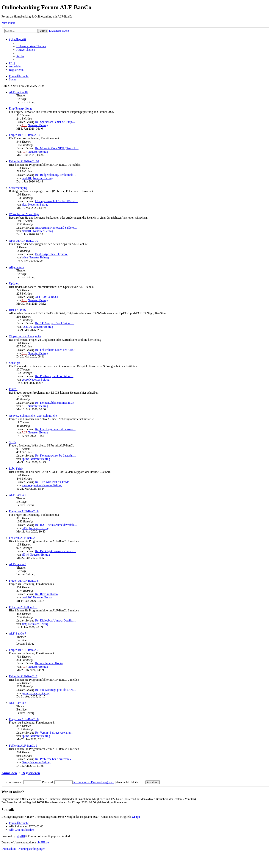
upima (25, 459)
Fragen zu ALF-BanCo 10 (25, 135)
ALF (24, 125)
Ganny (26, 762)
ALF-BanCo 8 (18, 564)
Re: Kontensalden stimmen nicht (55, 403)
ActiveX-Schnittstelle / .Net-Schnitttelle (33, 416)
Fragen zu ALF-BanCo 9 (24, 511)
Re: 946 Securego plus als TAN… (55, 690)
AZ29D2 (27, 327)
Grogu (136, 817)
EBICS (13, 389)
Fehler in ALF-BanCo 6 (23, 746)
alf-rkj (25, 555)
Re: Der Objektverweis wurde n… (56, 551)
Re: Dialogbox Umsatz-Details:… (55, 620)
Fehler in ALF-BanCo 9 (23, 538)
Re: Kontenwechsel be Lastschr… (55, 456)
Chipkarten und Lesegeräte (25, 336)
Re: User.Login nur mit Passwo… (55, 429)
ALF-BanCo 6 (18, 703)
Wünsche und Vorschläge (24, 214)
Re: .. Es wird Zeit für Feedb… (54, 482)
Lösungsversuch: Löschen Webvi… (56, 201)
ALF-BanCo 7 (18, 633)
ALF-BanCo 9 (18, 495)
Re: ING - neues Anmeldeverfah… (56, 525)
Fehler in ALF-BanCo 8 (23, 607)
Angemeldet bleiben (130, 782)
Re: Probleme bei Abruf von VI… (55, 759)
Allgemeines (17, 267)
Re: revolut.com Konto (49, 663)
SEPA (12, 442)
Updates (14, 283)
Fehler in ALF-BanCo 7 (23, 676)
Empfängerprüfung (20, 108)
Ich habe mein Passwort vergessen (94, 782)
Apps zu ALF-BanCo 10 (24, 241)
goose (25, 380)
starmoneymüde (31, 485)
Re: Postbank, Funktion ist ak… (54, 376)
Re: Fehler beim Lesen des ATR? (55, 350)
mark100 (27, 178)
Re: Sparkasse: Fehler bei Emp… (55, 122)
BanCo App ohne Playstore (51, 254)
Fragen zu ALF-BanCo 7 (24, 650)
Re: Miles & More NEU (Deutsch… (57, 148)
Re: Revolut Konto (46, 594)
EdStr (25, 528)
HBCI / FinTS (17, 310)
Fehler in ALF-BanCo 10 (24, 161)
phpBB (21, 836)
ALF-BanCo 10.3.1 (47, 297)
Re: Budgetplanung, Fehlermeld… (56, 175)
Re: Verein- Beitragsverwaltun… (55, 733)
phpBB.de (43, 842)
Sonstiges (15, 363)
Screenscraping (18, 188)
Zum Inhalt (8, 23)
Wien (25, 257)
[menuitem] (31, 46)
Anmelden (9, 773)
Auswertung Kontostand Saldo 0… (56, 228)
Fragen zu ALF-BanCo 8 (24, 581)
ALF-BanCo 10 (18, 92)
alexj (25, 205)
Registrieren (31, 773)
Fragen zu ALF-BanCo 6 (24, 719)
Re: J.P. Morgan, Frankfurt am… (55, 323)
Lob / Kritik (16, 469)
